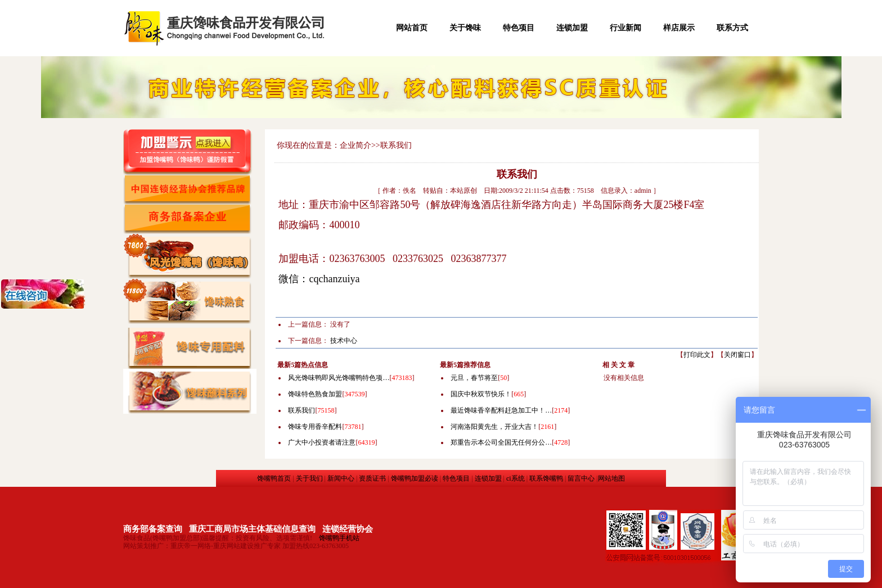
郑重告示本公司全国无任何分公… (501, 442)
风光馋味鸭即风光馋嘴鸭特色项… (339, 378)
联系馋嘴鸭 (546, 478)
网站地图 (611, 478)
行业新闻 (625, 28)
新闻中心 (341, 478)
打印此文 (697, 355)
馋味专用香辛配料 (315, 427)
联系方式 (732, 28)
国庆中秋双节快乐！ (481, 394)
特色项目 (519, 28)
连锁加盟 (572, 28)
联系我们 (301, 410)
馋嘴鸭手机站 (339, 538)
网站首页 (412, 28)
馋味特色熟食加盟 (315, 394)
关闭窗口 (737, 355)
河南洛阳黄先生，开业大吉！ (494, 427)
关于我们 (309, 478)
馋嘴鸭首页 (274, 478)
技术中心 (344, 341)
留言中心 (581, 478)
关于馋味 (465, 28)
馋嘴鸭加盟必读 (415, 478)
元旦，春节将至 (474, 378)
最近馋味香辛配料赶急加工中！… (501, 410)
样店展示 (679, 28)
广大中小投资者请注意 (322, 442)
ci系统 (516, 478)
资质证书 (372, 478)
